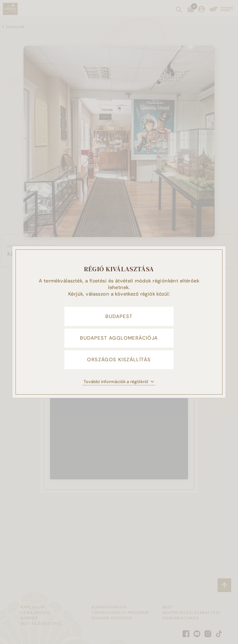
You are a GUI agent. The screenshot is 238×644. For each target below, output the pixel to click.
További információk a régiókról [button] (119, 382)
